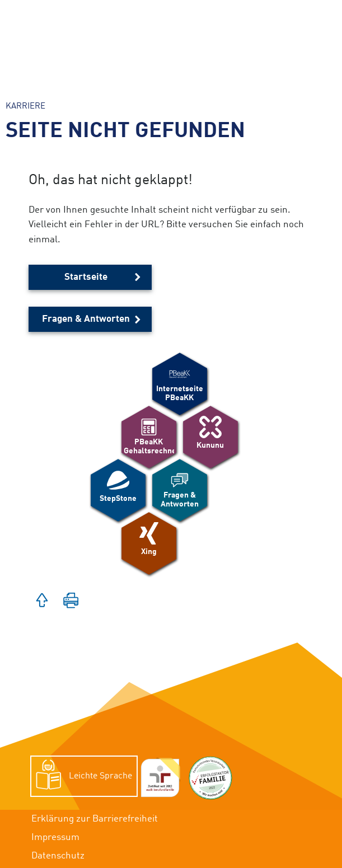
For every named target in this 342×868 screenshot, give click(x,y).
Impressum (55, 837)
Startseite (86, 277)
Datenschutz (58, 856)
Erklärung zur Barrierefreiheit (95, 819)
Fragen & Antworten (86, 319)
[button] (42, 602)
